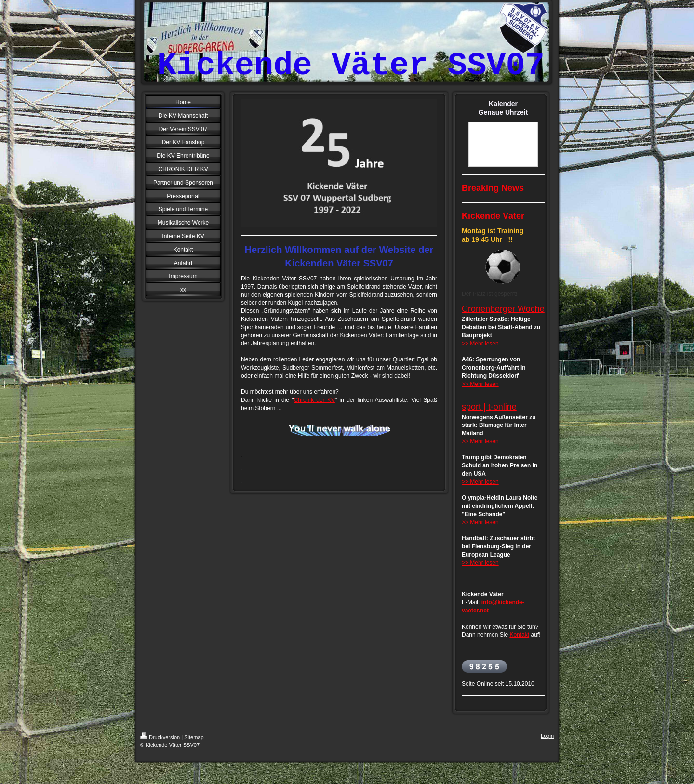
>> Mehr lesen (480, 344)
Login (547, 736)
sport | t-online (489, 407)
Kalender (503, 104)
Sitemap (194, 737)
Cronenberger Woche (503, 309)
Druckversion (160, 737)
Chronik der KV (314, 400)
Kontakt (519, 635)
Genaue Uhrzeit (503, 112)
